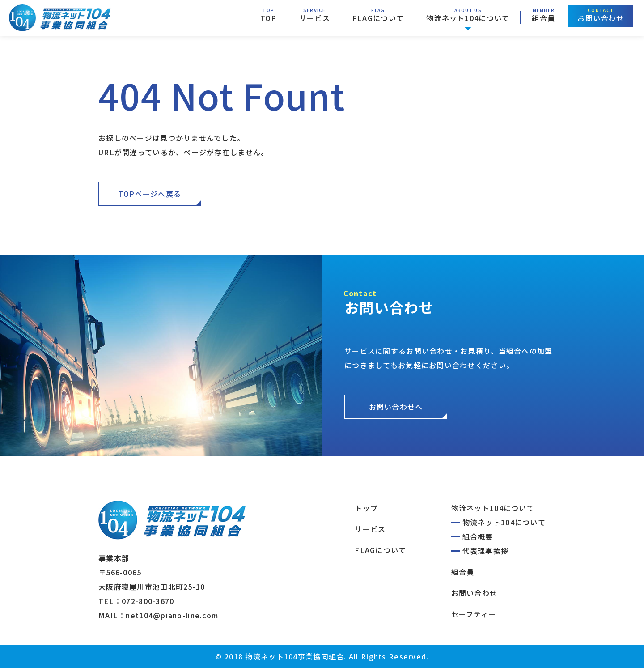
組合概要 (478, 536)
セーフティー (474, 614)
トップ (366, 508)
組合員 (543, 18)
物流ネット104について (468, 18)
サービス (315, 18)
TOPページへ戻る (150, 194)
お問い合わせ (601, 18)
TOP (269, 18)
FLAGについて (378, 18)
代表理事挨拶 (486, 551)
